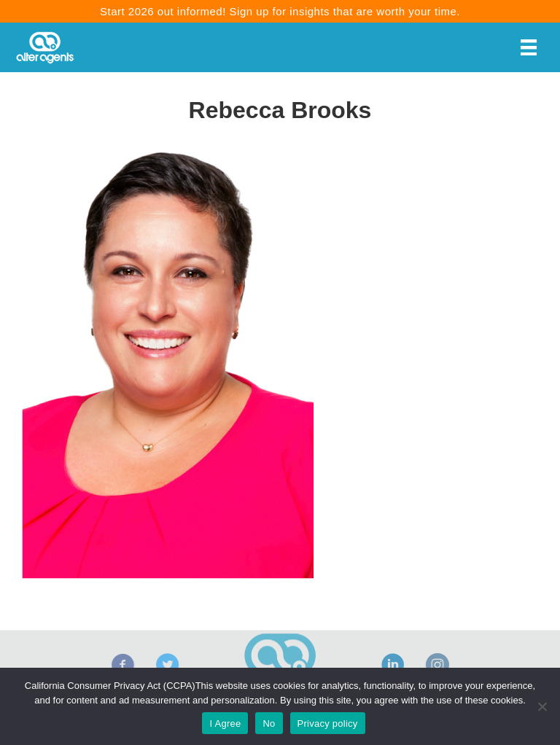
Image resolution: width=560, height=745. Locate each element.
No (269, 723)
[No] (542, 706)
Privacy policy (328, 723)
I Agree (225, 723)
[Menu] (529, 47)
